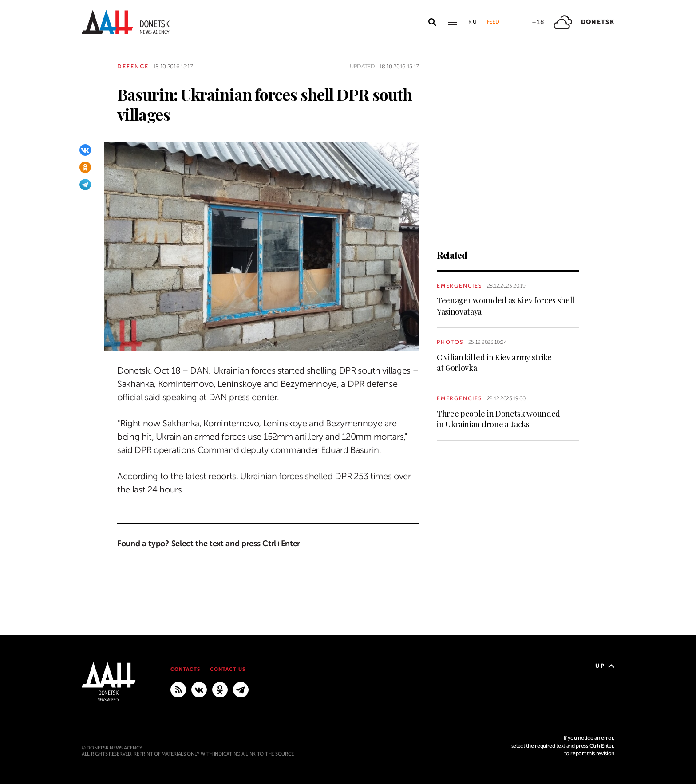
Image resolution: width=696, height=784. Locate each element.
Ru (473, 22)
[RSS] (178, 689)
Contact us (228, 669)
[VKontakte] (85, 150)
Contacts (185, 669)
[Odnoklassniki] (85, 167)
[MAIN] (241, 689)
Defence (133, 66)
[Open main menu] (452, 22)
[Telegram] (85, 185)
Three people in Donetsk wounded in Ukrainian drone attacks (498, 419)
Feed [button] (493, 22)
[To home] (126, 22)
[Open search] (432, 22)
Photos (450, 342)
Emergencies (460, 286)
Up (605, 666)
